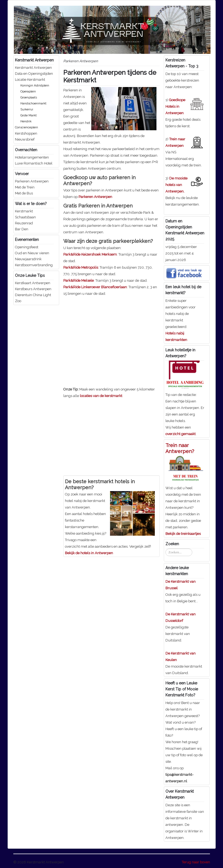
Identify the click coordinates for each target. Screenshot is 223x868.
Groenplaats (29, 97)
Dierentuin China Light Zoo (33, 298)
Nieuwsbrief (25, 139)
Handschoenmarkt (33, 103)
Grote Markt (29, 115)
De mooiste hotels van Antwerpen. (176, 185)
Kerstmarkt (24, 211)
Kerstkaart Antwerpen (33, 283)
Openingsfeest (27, 247)
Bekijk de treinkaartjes (183, 534)
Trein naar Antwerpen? (180, 448)
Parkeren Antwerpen (32, 181)
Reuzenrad (24, 223)
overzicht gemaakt (180, 434)
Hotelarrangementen (32, 157)
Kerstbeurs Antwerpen (33, 289)
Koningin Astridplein (35, 86)
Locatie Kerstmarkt (30, 80)
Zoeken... (166, 549)
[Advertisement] (109, 335)
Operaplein (28, 92)
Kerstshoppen (26, 133)
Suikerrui (27, 109)
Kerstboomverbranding (34, 265)
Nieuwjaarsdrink (28, 259)
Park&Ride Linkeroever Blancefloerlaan (95, 287)
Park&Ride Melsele (78, 280)
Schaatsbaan (25, 217)
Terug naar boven (196, 862)
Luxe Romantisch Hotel (34, 163)
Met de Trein (25, 187)
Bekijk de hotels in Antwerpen (89, 553)
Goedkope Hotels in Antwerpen (175, 106)
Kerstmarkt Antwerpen (33, 68)
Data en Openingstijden (34, 74)
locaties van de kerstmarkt (101, 396)
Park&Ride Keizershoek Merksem (90, 254)
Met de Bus (24, 193)
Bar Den (22, 229)
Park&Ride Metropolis (81, 267)
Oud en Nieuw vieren (32, 253)
